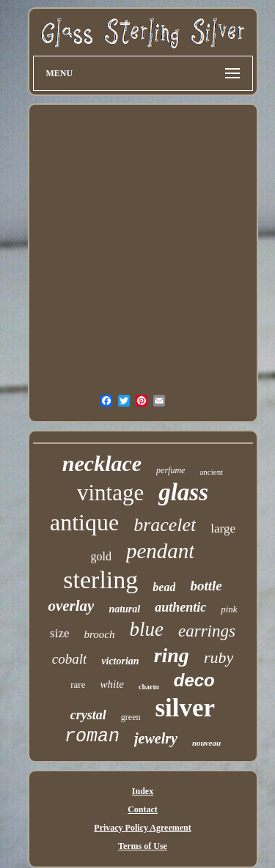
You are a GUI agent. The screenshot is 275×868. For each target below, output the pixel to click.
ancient (211, 472)
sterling (100, 580)
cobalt (70, 659)
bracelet (165, 525)
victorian (120, 661)
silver (186, 708)
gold (101, 556)
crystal (88, 715)
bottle (206, 586)
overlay (71, 606)
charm (149, 687)
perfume (170, 470)
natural (124, 609)
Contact (143, 809)
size (59, 633)
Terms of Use (143, 846)
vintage (110, 493)
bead (164, 587)
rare (78, 685)
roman (92, 737)
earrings (207, 631)
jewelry (156, 738)
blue (146, 629)
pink (229, 609)
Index (143, 791)
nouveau (206, 743)
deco (194, 680)
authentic (180, 607)
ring (172, 655)
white (112, 684)
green (131, 717)
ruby (219, 657)
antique (84, 522)
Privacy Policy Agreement (142, 828)
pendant (160, 551)
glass (183, 492)
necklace (102, 463)
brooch (100, 634)
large (223, 528)
